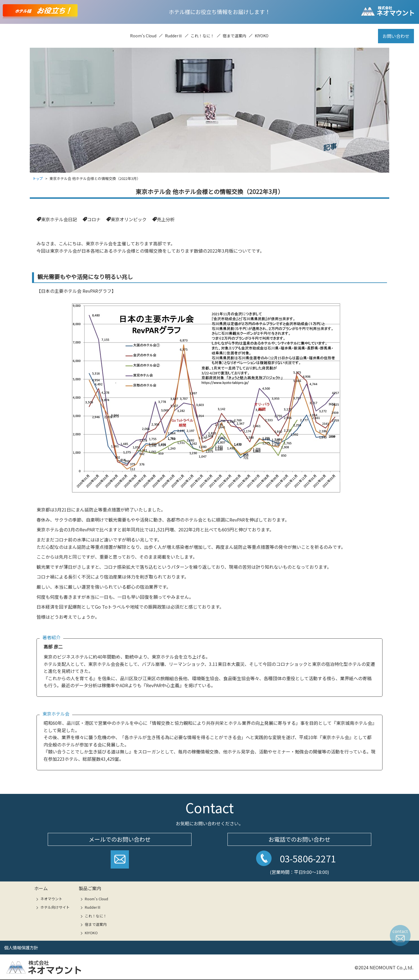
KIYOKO (262, 36)
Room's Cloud (143, 36)
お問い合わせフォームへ (120, 861)
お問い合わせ (396, 36)
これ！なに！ (202, 36)
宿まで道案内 (234, 36)
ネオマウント (51, 898)
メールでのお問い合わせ (120, 839)
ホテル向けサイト (55, 907)
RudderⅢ (174, 36)
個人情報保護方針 (22, 947)
